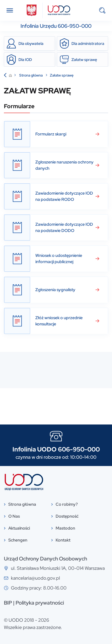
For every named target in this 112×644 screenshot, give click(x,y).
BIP (8, 603)
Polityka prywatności (40, 603)
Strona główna (31, 75)
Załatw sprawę (62, 75)
